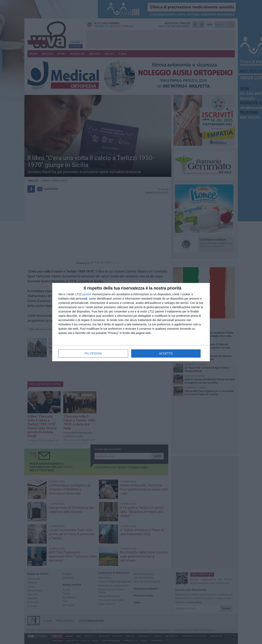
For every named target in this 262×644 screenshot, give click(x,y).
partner (87, 294)
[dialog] (131, 322)
